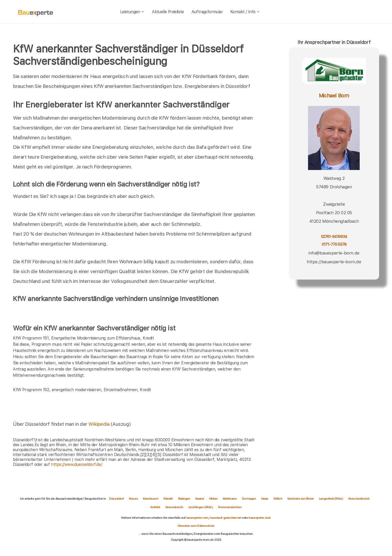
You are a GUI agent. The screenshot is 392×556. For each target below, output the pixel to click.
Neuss (133, 499)
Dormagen (249, 499)
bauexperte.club (259, 518)
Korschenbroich (359, 499)
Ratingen (184, 499)
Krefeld (155, 507)
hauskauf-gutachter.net (225, 518)
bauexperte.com (197, 518)
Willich (278, 499)
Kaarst (200, 499)
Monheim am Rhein (301, 499)
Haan (265, 499)
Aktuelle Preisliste (168, 12)
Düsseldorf (116, 499)
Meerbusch (151, 499)
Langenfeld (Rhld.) (331, 499)
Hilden (213, 499)
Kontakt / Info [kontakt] (245, 12)
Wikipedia (99, 424)
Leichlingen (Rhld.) (201, 507)
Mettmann (230, 499)
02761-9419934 (334, 237)
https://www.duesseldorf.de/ (76, 464)
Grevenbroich (174, 507)
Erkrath (168, 499)
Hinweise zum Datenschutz (196, 526)
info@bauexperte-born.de (334, 253)
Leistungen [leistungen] (132, 12)
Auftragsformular (207, 12)
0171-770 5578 (334, 244)
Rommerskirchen (230, 507)
